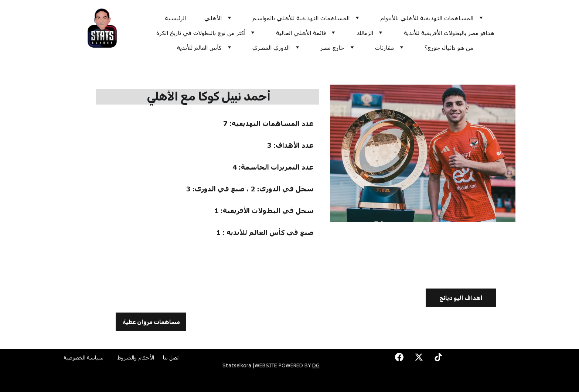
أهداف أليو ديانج (461, 299)
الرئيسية (175, 18)
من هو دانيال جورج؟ (449, 47)
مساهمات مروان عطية (151, 323)
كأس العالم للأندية (199, 47)
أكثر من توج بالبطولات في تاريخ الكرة (201, 33)
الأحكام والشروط (136, 358)
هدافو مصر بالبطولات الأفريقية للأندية (449, 33)
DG (316, 366)
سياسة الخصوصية (84, 358)
